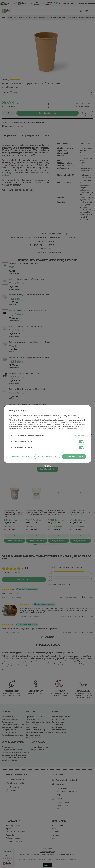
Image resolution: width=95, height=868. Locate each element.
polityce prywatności (72, 420)
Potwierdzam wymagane (47, 456)
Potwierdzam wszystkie (74, 456)
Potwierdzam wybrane (20, 456)
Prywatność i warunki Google (70, 422)
